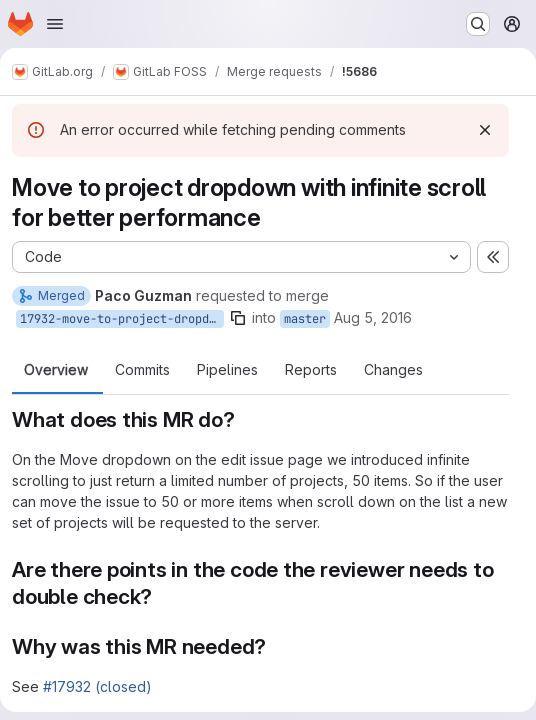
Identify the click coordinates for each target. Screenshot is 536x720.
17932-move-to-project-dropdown (122, 319)
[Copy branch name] (238, 318)
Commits (142, 370)
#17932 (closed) (97, 686)
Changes (393, 370)
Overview (56, 370)
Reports (311, 370)
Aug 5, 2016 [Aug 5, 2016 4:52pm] (373, 317)
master (305, 319)
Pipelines (227, 370)
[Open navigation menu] (55, 24)
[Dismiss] (485, 130)
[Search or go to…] (478, 24)
